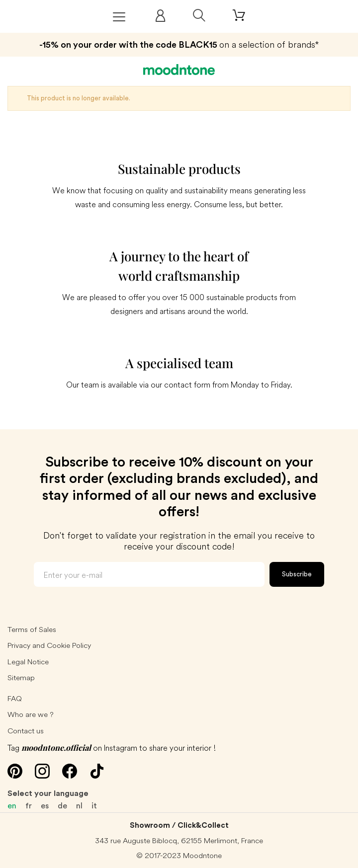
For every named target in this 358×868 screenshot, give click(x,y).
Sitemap (21, 677)
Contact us (26, 731)
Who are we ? (31, 714)
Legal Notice (28, 662)
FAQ (15, 698)
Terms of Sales (32, 629)
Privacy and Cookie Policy (49, 645)
